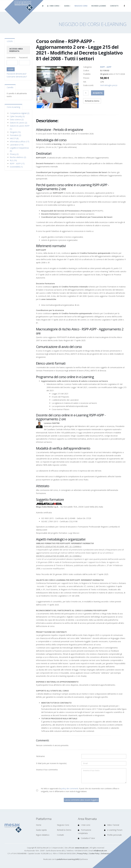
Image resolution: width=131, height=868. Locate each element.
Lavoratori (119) (17, 145)
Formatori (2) (15, 135)
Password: (23, 57)
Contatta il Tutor (86, 838)
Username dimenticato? (17, 77)
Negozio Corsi (81, 9)
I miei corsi (53, 9)
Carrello (10, 87)
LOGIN (10, 41)
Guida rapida (41, 830)
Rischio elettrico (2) (18, 157)
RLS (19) (13, 160)
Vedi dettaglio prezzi (109, 85)
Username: (11, 57)
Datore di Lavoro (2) (18, 123)
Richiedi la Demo (99, 9)
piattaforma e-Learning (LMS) (68, 859)
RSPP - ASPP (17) (17, 164)
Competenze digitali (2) (20, 113)
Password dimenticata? (17, 74)
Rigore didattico (43, 835)
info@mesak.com (100, 851)
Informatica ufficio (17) (20, 142)
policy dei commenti (70, 788)
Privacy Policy (82, 854)
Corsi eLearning (13, 107)
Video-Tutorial (112, 825)
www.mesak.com (82, 848)
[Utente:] (104, 756)
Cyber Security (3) (17, 116)
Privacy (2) (14, 154)
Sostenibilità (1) (16, 167)
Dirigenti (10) (15, 132)
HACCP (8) (14, 138)
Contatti (114, 9)
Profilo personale (113, 835)
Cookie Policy (94, 854)
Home (39, 825)
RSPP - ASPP (106, 67)
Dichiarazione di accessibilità (112, 854)
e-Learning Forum (113, 830)
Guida (67, 9)
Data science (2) (17, 119)
